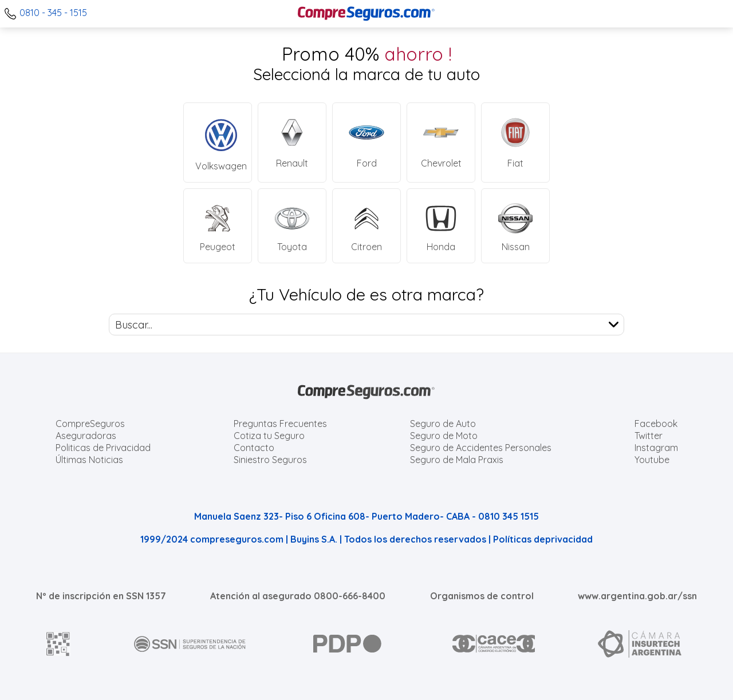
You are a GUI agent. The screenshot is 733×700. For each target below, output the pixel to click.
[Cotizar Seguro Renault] (292, 143)
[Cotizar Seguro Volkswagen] (218, 143)
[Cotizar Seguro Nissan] (515, 226)
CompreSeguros (90, 424)
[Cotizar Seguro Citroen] (366, 226)
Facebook (656, 424)
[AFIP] (58, 644)
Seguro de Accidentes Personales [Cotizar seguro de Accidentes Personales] (481, 448)
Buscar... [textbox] (134, 325)
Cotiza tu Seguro (269, 436)
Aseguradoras (86, 436)
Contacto (254, 448)
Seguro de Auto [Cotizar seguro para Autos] (443, 424)
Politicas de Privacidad (103, 448)
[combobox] (366, 325)
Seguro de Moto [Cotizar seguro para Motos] (444, 436)
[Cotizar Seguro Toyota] (292, 226)
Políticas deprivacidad (543, 539)
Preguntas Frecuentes (280, 424)
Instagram (656, 448)
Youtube (652, 460)
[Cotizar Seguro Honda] (441, 226)
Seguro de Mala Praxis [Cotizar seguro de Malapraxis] (457, 460)
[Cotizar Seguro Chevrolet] (441, 143)
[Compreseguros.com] (366, 14)
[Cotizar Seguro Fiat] (515, 143)
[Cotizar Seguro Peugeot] (218, 226)
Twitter (649, 436)
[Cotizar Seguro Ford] (366, 143)
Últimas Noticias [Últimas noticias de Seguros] (89, 460)
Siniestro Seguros (270, 460)
